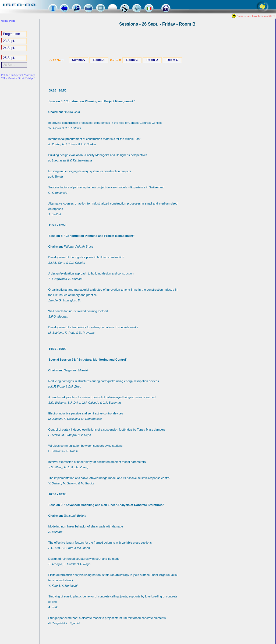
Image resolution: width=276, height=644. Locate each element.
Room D (152, 60)
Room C (132, 60)
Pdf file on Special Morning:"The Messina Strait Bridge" (18, 76)
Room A (99, 60)
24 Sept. (9, 48)
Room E (172, 60)
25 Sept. (9, 58)
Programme (11, 34)
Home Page (8, 21)
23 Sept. (9, 41)
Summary (79, 60)
